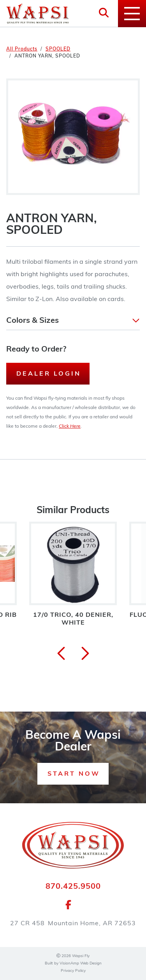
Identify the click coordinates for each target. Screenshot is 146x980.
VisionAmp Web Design (81, 963)
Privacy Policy (73, 971)
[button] (73, 321)
